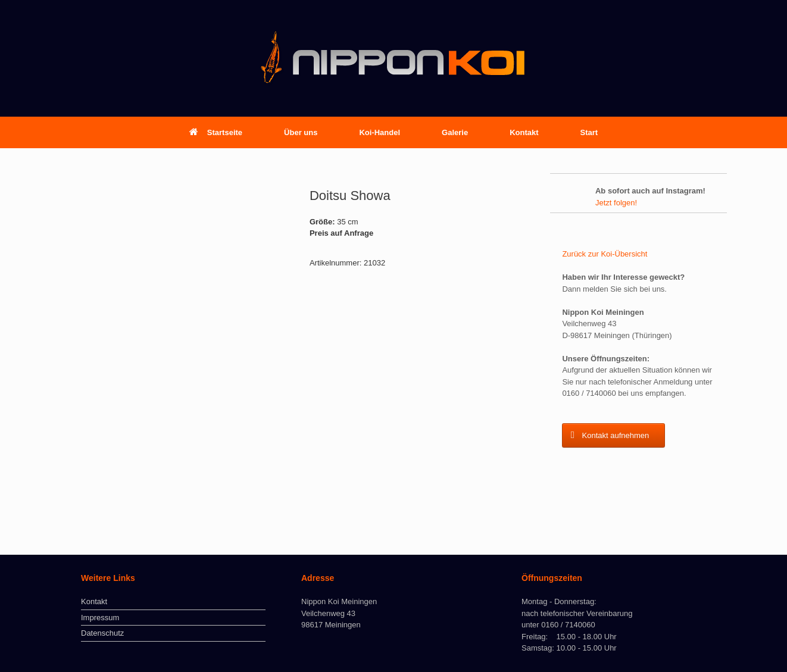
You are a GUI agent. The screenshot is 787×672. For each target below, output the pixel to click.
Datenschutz (102, 633)
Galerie (455, 132)
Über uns (301, 132)
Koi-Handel (380, 132)
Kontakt (524, 132)
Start (589, 132)
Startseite (216, 132)
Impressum (100, 618)
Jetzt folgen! (616, 203)
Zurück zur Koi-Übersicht (605, 254)
